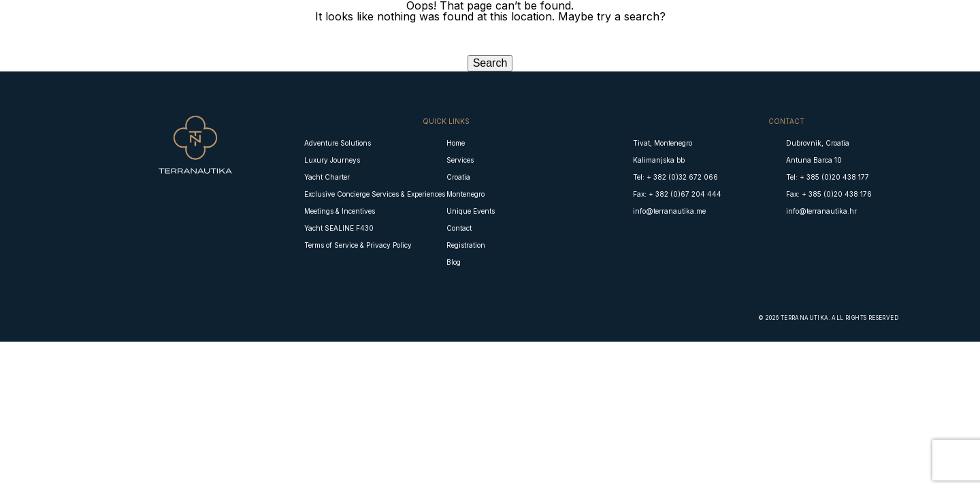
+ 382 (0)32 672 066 (682, 177)
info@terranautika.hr (821, 211)
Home (456, 143)
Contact (459, 228)
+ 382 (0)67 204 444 (685, 194)
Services (460, 160)
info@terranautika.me (669, 211)
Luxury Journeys (332, 160)
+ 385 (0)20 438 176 (837, 194)
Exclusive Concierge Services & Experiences (375, 194)
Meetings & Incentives (340, 211)
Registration (466, 245)
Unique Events (471, 211)
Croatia (458, 177)
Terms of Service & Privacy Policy (358, 245)
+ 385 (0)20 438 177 (834, 177)
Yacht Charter (327, 177)
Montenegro (465, 194)
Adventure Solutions (338, 143)
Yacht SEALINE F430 (339, 228)
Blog (454, 262)
